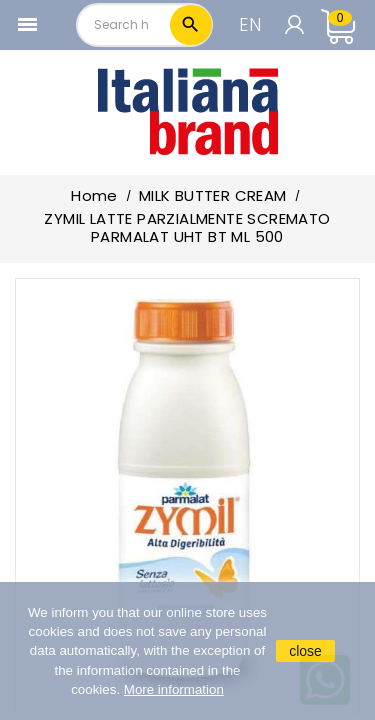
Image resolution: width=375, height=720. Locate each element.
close (305, 651)
